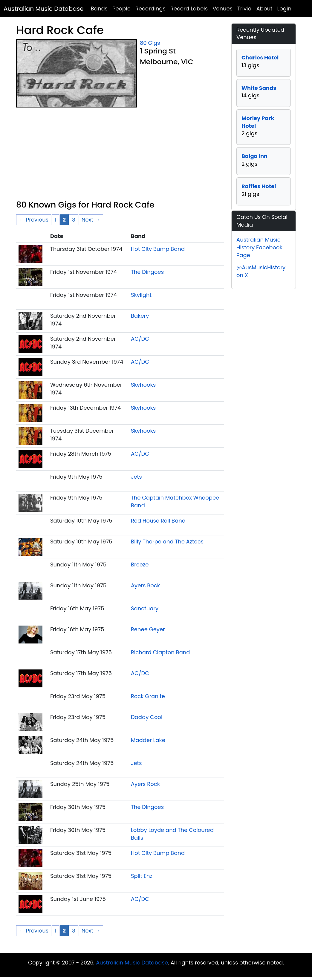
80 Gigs (150, 43)
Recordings (150, 9)
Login (284, 9)
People (121, 9)
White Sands (259, 88)
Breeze (140, 565)
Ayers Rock (145, 585)
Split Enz (142, 876)
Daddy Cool (147, 717)
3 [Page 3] (74, 220)
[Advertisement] (120, 155)
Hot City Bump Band (158, 249)
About (264, 9)
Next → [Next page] (91, 220)
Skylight (141, 295)
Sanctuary (145, 608)
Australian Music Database (44, 9)
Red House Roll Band (158, 521)
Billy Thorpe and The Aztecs (167, 542)
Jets (136, 477)
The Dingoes (147, 272)
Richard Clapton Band (160, 652)
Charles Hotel (260, 57)
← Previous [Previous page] (34, 220)
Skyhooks (143, 385)
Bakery (140, 316)
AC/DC (140, 339)
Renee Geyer (148, 629)
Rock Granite (148, 696)
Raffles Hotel (259, 186)
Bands (99, 9)
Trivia (244, 9)
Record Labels (189, 9)
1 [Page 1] (56, 220)
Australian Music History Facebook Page (259, 247)
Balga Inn (254, 156)
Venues (222, 9)
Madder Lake (148, 740)
